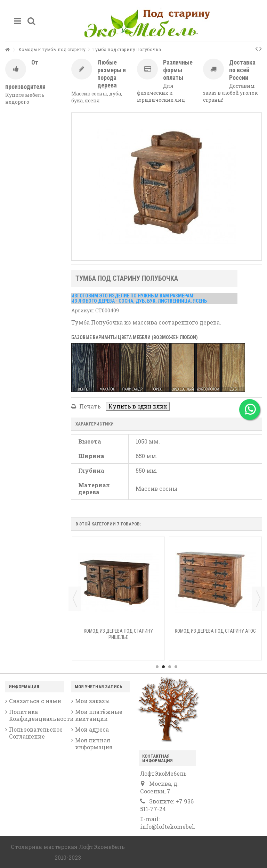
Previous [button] (75, 599)
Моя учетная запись (99, 687)
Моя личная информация (94, 744)
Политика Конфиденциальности (37, 715)
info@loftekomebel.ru (171, 827)
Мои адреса (92, 730)
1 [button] (157, 667)
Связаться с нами (35, 701)
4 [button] (176, 667)
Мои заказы (92, 701)
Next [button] (258, 599)
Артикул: (83, 310)
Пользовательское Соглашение (36, 733)
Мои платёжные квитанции (99, 715)
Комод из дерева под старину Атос (215, 631)
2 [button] (163, 667)
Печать (89, 406)
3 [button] (170, 667)
